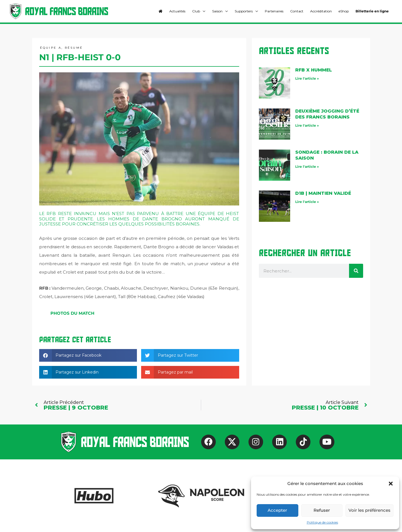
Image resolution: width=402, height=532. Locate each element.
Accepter (277, 510)
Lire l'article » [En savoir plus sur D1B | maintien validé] (307, 202)
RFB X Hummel (314, 70)
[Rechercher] (356, 271)
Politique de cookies (322, 522)
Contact (297, 11)
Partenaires (274, 11)
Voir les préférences (369, 510)
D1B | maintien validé (324, 194)
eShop (344, 11)
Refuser (322, 510)
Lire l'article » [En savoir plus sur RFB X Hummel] (307, 78)
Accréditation (321, 11)
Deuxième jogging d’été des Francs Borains (328, 114)
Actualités (177, 11)
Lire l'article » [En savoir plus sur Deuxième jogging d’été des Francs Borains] (307, 125)
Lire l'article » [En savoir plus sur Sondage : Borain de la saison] (307, 166)
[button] (391, 484)
